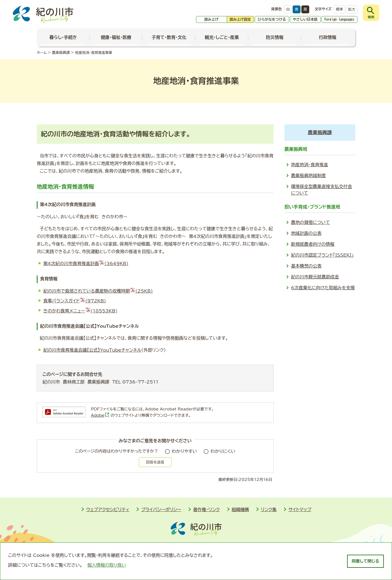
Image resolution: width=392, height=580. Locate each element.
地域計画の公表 (306, 233)
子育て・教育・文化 (169, 37)
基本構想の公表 (306, 266)
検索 (371, 17)
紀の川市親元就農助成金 (315, 277)
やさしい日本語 (305, 19)
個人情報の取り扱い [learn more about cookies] (107, 565)
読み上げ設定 (240, 19)
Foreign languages (340, 19)
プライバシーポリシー (161, 510)
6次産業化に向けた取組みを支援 (323, 288)
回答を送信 (155, 462)
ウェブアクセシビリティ (108, 510)
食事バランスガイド (75, 301)
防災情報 (275, 37)
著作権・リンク (206, 510)
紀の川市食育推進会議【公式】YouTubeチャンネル (92, 350)
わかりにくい (223, 451)
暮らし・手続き (63, 37)
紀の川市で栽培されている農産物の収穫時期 (98, 291)
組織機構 (240, 510)
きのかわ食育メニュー (80, 311)
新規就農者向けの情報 (313, 244)
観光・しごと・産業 (222, 37)
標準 (339, 9)
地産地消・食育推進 (310, 165)
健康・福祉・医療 (116, 37)
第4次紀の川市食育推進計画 (86, 263)
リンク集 (269, 510)
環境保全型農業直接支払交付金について (321, 190)
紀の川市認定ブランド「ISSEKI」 (322, 255)
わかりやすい (184, 451)
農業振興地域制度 (308, 176)
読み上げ (212, 19)
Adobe (100, 415)
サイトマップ (300, 510)
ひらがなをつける (272, 19)
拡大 (352, 9)
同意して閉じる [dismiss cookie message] (365, 561)
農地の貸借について (310, 222)
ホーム (42, 53)
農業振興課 (61, 53)
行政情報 (327, 37)
